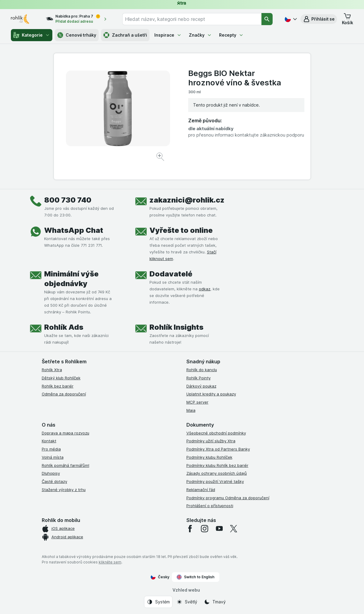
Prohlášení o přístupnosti (210, 506)
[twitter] (234, 529)
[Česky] (290, 19)
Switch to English (196, 577)
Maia (191, 410)
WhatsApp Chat (74, 230)
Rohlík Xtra (52, 370)
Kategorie (32, 35)
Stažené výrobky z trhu (64, 490)
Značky (200, 35)
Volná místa (53, 457)
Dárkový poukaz (201, 386)
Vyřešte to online (181, 230)
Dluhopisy (51, 473)
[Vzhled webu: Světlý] (187, 602)
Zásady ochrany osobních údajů (217, 473)
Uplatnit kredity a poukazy (211, 394)
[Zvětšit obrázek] (161, 158)
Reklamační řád (201, 490)
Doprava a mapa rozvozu (66, 433)
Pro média (51, 449)
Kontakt (49, 441)
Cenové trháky (77, 35)
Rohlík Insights (176, 327)
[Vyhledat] (267, 19)
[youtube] (219, 529)
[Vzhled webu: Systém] (158, 602)
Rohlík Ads (64, 327)
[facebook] (190, 529)
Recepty (231, 35)
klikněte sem (110, 562)
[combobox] (192, 19)
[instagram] (205, 529)
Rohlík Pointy (198, 378)
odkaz (205, 289)
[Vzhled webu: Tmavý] (215, 602)
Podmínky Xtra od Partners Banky (218, 449)
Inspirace (168, 35)
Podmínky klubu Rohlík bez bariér (217, 465)
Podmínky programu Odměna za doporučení (228, 498)
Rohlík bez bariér (58, 386)
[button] (319, 19)
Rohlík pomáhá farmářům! (66, 465)
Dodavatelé (171, 274)
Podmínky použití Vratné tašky (215, 481)
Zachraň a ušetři (125, 35)
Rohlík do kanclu (202, 370)
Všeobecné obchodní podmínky (216, 433)
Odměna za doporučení (64, 394)
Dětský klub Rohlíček (61, 378)
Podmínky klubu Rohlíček (209, 457)
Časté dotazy (54, 481)
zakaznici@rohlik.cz (187, 200)
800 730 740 (68, 200)
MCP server (197, 402)
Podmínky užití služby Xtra (211, 441)
